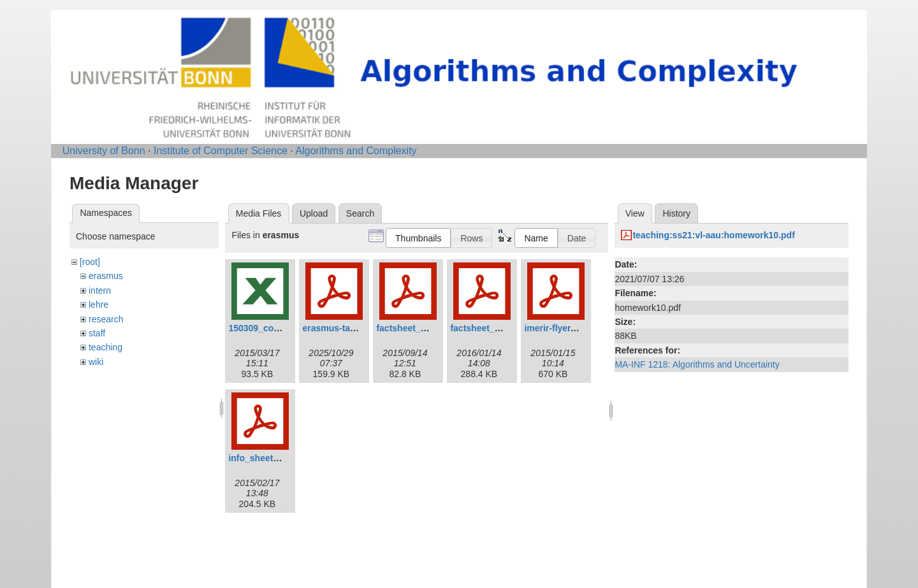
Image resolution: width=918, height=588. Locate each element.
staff (97, 333)
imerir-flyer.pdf (555, 328)
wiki (96, 362)
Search (360, 213)
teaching (106, 347)
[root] (90, 262)
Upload (314, 213)
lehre (98, 305)
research (106, 319)
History (676, 213)
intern (100, 290)
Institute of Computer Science (221, 151)
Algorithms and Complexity (356, 151)
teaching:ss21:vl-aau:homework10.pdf (713, 235)
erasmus (106, 276)
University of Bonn (104, 151)
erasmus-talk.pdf (338, 328)
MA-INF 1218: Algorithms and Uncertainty (697, 364)
